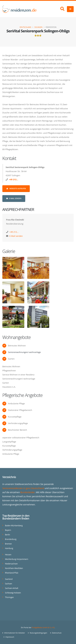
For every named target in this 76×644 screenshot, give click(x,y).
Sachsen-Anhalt (12, 588)
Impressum (10, 637)
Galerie (9, 251)
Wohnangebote (17, 337)
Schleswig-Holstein (13, 593)
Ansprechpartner (18, 209)
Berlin (8, 535)
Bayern (8, 530)
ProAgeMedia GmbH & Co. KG (43, 628)
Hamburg (9, 548)
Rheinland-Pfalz (12, 573)
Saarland (9, 579)
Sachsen (9, 584)
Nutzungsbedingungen (38, 633)
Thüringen (9, 597)
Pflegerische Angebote (22, 395)
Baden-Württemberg (14, 525)
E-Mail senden (14, 198)
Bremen (8, 544)
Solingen (38, 27)
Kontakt (9, 158)
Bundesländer (28, 492)
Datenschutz (57, 633)
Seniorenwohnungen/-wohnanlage (24, 352)
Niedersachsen (11, 564)
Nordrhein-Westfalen (14, 568)
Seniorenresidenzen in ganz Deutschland (23, 488)
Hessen (8, 555)
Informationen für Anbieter (14, 633)
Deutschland (25, 27)
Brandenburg (11, 539)
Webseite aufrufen (16, 189)
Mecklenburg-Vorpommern (17, 559)
